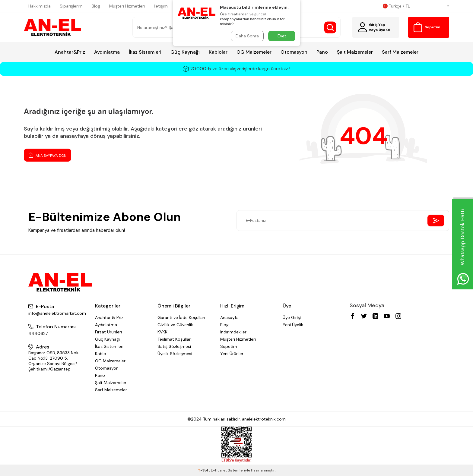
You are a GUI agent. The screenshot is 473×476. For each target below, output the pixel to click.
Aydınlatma (107, 52)
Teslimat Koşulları (175, 339)
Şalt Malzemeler (355, 52)
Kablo (101, 354)
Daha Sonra (247, 36)
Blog (96, 6)
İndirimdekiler (233, 332)
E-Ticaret (219, 470)
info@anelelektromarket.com (57, 313)
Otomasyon (294, 52)
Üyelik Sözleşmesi (175, 354)
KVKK (162, 332)
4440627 (38, 333)
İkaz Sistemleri (145, 52)
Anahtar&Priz (70, 52)
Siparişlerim (71, 6)
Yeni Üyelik (293, 325)
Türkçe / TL (416, 6)
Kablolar (218, 52)
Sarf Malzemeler (400, 52)
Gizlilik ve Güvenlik (175, 325)
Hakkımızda (40, 6)
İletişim (161, 6)
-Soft (204, 470)
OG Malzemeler (254, 52)
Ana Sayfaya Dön (48, 155)
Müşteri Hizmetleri (127, 6)
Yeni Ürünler (232, 354)
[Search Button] (330, 27)
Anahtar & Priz (109, 317)
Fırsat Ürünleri (108, 332)
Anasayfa (229, 317)
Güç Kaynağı (185, 52)
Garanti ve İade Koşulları (181, 317)
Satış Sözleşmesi (174, 346)
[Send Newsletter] (436, 221)
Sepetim (229, 346)
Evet (282, 36)
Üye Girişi (292, 317)
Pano (322, 52)
